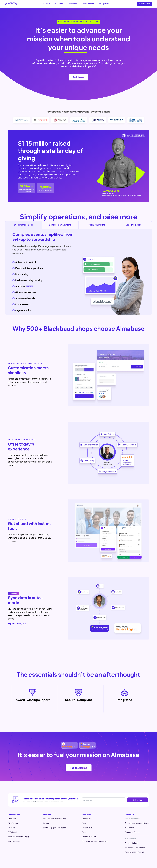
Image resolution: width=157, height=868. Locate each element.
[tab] (60, 225)
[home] (11, 4)
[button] (48, 4)
